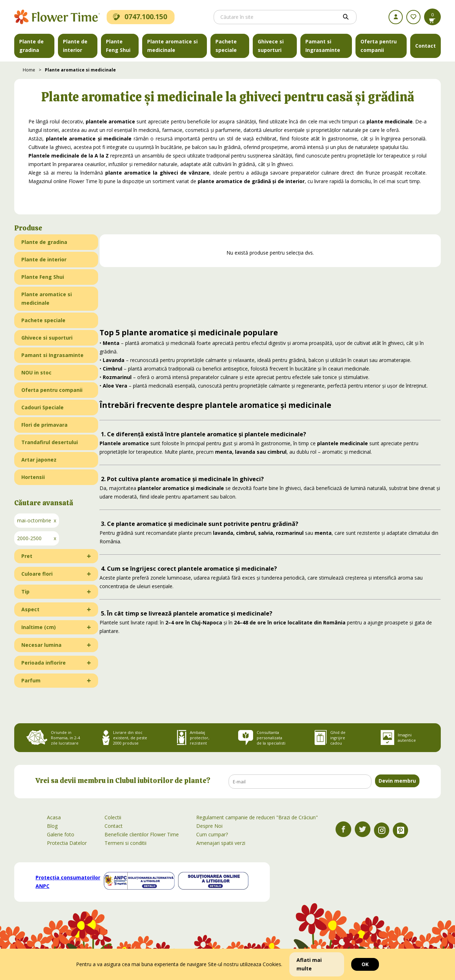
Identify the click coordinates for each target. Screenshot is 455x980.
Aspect (30, 609)
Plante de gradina (31, 46)
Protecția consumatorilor (68, 882)
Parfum (31, 680)
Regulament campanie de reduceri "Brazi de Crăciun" (257, 817)
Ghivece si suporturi (271, 46)
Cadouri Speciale (42, 407)
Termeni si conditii (125, 843)
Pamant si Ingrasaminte (323, 46)
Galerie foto (61, 834)
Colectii (113, 817)
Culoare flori (37, 574)
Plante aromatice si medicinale (172, 46)
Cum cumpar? (212, 834)
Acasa (54, 817)
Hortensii (33, 477)
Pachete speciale (226, 46)
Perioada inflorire (44, 663)
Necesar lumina (41, 645)
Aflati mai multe (309, 964)
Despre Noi (209, 826)
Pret (27, 556)
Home (29, 70)
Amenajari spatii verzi (221, 843)
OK (365, 964)
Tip (25, 592)
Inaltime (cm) (39, 627)
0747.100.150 (140, 17)
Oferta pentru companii (379, 46)
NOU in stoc (36, 372)
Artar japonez (39, 460)
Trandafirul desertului (50, 442)
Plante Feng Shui (118, 46)
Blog (52, 826)
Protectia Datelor (67, 843)
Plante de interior (75, 46)
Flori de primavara (44, 425)
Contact (425, 46)
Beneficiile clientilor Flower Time (142, 834)
